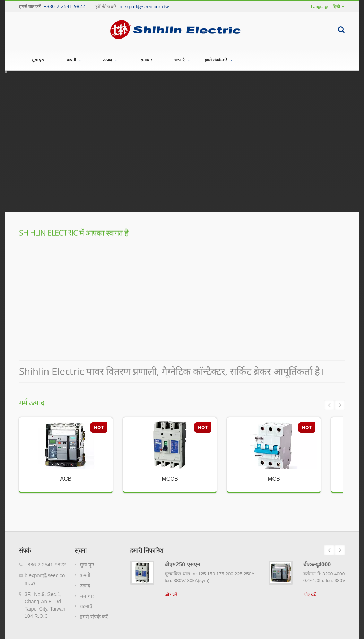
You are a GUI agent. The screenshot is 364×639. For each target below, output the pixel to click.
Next (340, 405)
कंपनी (74, 60)
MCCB (170, 479)
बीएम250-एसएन (182, 564)
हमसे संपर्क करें (218, 60)
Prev (329, 405)
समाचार (146, 60)
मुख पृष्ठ (38, 60)
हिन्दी (336, 7)
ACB (66, 479)
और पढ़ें (171, 595)
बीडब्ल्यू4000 (317, 564)
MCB (274, 479)
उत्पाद (110, 60)
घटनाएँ (182, 60)
